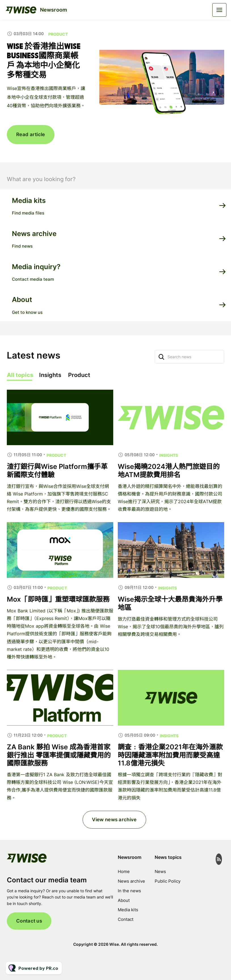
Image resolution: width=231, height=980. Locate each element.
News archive (131, 881)
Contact (126, 919)
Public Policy (168, 881)
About (124, 900)
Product (58, 34)
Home (124, 871)
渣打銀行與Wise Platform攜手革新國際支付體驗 (57, 487)
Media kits (128, 910)
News (160, 871)
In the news (129, 891)
